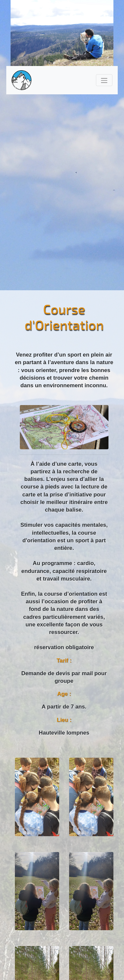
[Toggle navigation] (104, 80)
